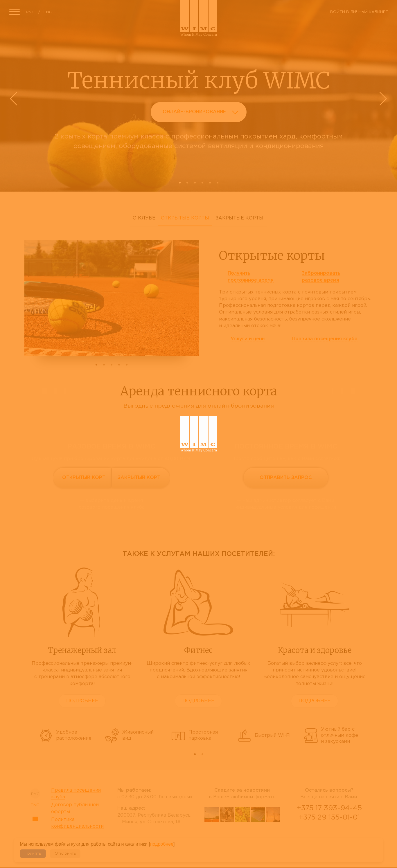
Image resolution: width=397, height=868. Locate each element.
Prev (15, 99)
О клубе (144, 218)
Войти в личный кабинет (359, 12)
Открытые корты (185, 218)
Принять (33, 853)
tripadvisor (242, 836)
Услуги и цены (248, 339)
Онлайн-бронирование (202, 113)
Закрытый (139, 478)
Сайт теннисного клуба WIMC (199, 18)
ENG (48, 12)
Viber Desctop (315, 833)
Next (382, 99)
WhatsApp (329, 833)
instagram (258, 836)
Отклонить (65, 853)
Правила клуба (325, 339)
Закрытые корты (239, 218)
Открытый (84, 478)
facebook (227, 836)
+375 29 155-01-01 (329, 817)
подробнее (162, 844)
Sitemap (35, 819)
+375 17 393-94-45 (329, 808)
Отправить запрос (286, 478)
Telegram (343, 833)
